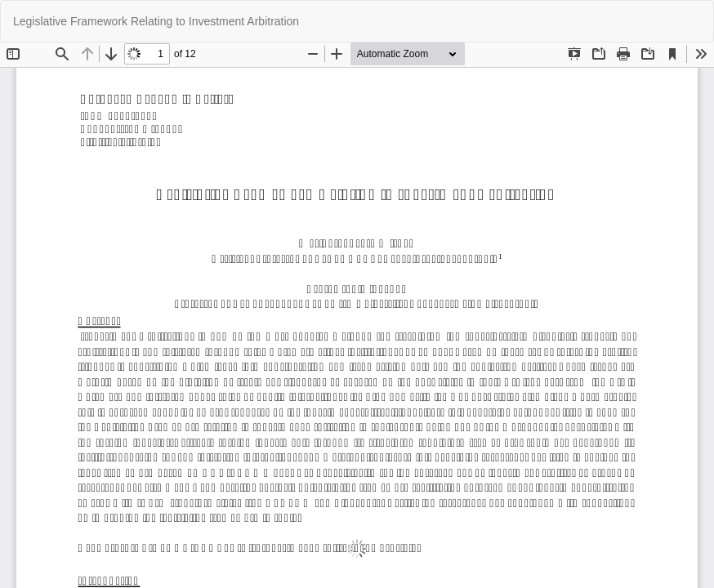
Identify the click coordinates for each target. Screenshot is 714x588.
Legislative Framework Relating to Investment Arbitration (156, 21)
